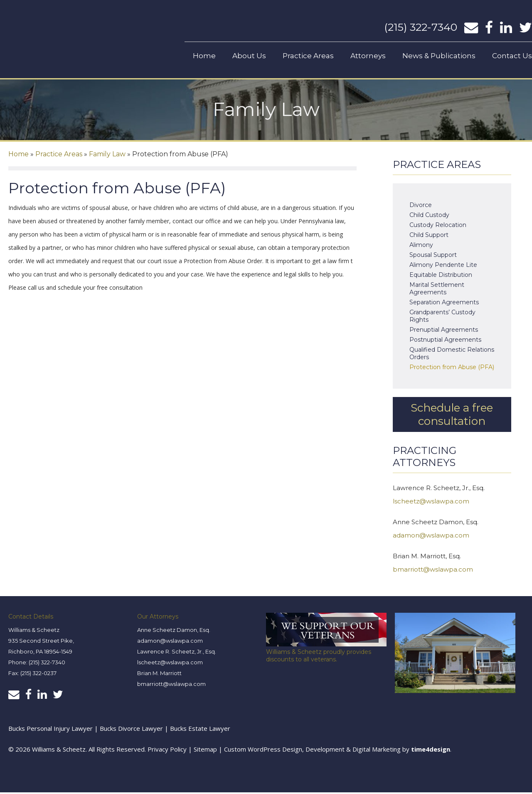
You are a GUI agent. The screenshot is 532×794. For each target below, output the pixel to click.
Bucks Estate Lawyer (200, 730)
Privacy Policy (167, 751)
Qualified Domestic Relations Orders (452, 355)
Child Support (429, 237)
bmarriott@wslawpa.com (433, 571)
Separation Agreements (444, 304)
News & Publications (439, 56)
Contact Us (512, 56)
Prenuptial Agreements (444, 331)
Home (204, 56)
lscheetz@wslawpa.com (431, 503)
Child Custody (429, 217)
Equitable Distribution (441, 276)
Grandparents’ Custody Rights (442, 318)
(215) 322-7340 (421, 27)
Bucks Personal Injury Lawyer (50, 730)
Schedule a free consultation (452, 416)
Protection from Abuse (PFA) (452, 369)
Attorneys (368, 56)
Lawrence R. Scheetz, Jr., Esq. (177, 653)
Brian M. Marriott (159, 675)
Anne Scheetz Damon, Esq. (174, 631)
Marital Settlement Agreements (437, 290)
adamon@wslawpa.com (431, 537)
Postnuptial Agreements (445, 341)
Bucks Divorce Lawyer (132, 730)
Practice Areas (308, 56)
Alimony (421, 247)
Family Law (107, 156)
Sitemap (205, 751)
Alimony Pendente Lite (443, 266)
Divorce (421, 207)
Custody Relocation (438, 227)
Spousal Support (433, 256)
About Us (249, 56)
